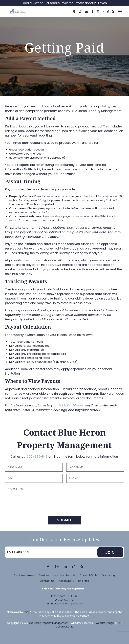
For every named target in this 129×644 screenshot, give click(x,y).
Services (44, 575)
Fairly (27, 612)
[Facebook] (93, 12)
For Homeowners (24, 575)
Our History (109, 575)
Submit (64, 520)
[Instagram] (98, 12)
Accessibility (66, 581)
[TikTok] (108, 12)
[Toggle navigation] (120, 12)
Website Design (105, 623)
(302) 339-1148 (37, 457)
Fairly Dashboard (71, 405)
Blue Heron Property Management (48, 623)
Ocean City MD (64, 627)
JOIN (110, 553)
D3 (120, 623)
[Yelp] (113, 12)
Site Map (84, 581)
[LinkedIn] (103, 12)
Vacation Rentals (64, 575)
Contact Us (47, 581)
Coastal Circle (89, 575)
